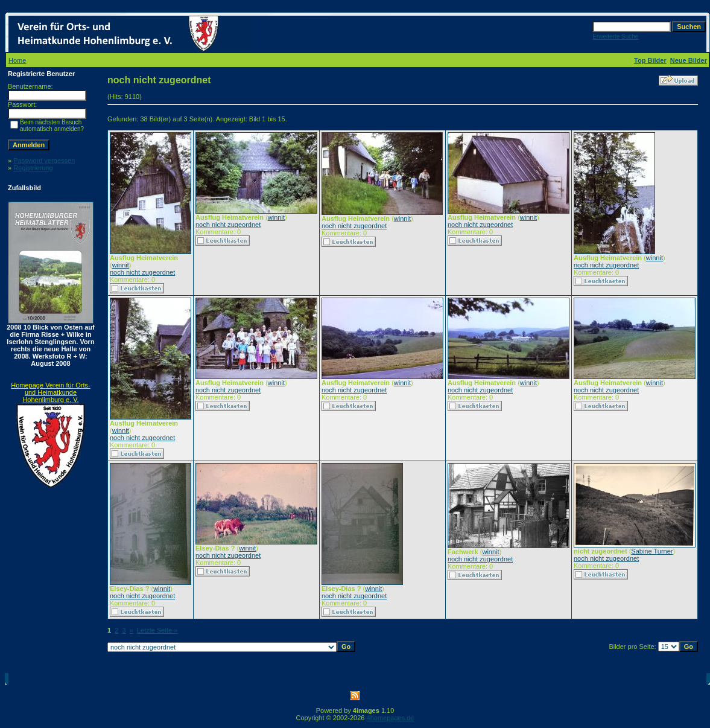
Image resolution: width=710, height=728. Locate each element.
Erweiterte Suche (615, 37)
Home (17, 60)
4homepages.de (391, 718)
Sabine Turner (652, 551)
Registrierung (33, 168)
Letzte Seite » (157, 630)
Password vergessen (44, 161)
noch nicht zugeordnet (142, 272)
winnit (121, 265)
